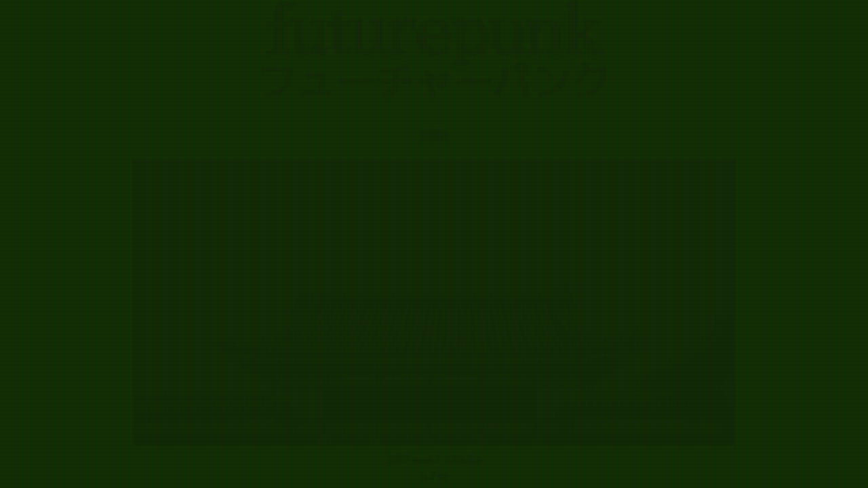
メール (423, 459)
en (443, 476)
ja (424, 476)
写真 (395, 459)
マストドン (462, 459)
